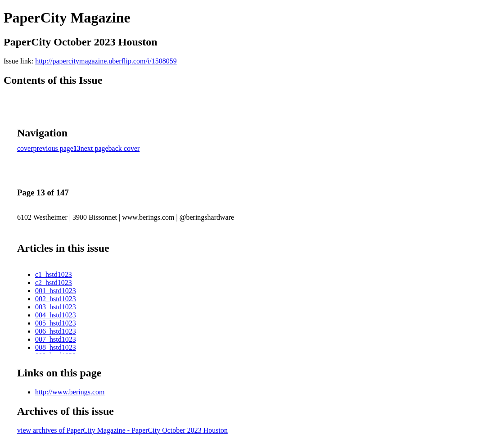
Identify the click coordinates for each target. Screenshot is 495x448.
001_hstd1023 (56, 291)
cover (25, 148)
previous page (53, 148)
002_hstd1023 (56, 299)
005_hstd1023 (56, 323)
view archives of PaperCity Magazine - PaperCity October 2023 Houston (122, 430)
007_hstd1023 (56, 339)
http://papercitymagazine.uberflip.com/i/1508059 (106, 61)
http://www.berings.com (70, 392)
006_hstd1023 (56, 331)
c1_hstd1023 (54, 274)
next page (94, 148)
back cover (124, 148)
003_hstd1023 (56, 307)
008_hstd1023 (56, 347)
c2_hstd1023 (54, 283)
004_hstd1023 (56, 315)
